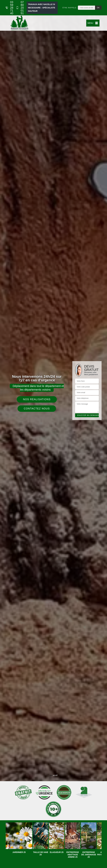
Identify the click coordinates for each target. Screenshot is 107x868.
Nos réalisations (37, 399)
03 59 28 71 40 (9, 8)
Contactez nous (37, 409)
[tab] (53, 434)
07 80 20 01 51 (20, 8)
